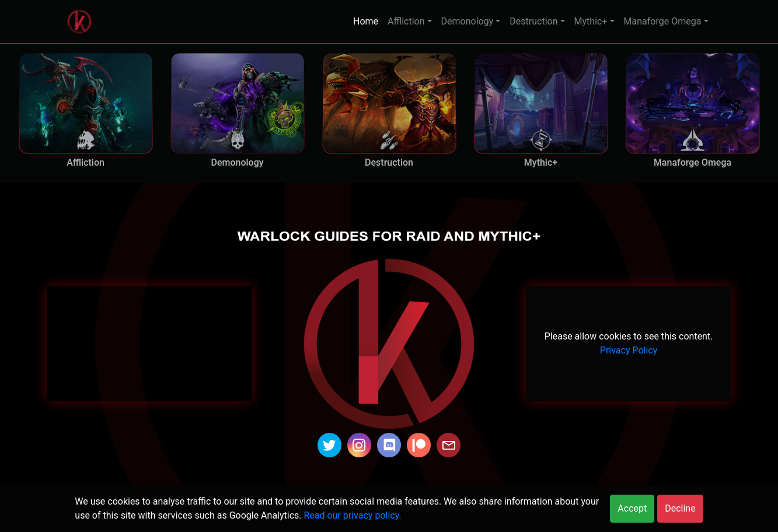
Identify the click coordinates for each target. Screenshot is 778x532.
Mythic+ (591, 21)
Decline (680, 508)
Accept (632, 508)
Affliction (406, 21)
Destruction (533, 21)
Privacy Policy (629, 350)
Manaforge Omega (663, 21)
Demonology (468, 21)
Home (366, 21)
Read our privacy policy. (352, 515)
